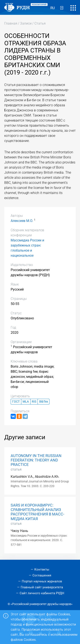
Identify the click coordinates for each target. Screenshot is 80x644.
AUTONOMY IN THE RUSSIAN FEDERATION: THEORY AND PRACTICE (36, 460)
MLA (26, 402)
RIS (34, 402)
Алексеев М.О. (22, 221)
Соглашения (42, 575)
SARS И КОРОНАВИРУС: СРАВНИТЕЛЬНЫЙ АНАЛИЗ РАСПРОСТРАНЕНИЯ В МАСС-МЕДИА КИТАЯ (37, 512)
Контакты (42, 569)
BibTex (44, 402)
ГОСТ (16, 402)
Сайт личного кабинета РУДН (42, 593)
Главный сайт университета (42, 587)
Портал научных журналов (42, 581)
